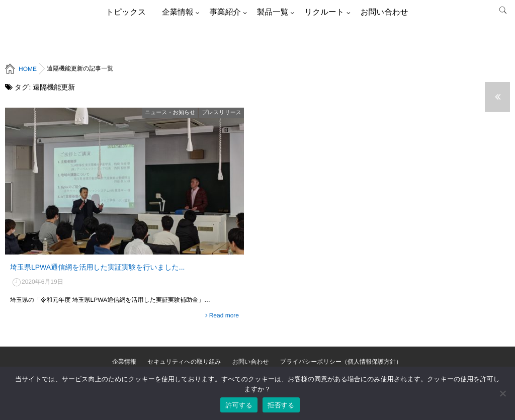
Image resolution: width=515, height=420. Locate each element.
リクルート (324, 12)
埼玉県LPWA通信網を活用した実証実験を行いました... (97, 267)
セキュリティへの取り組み (184, 362)
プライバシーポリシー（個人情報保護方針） (341, 362)
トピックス (126, 12)
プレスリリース (222, 113)
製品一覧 (273, 12)
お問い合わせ (384, 12)
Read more (224, 315)
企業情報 (178, 12)
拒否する (281, 405)
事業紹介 (225, 12)
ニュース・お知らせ (170, 113)
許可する (239, 405)
